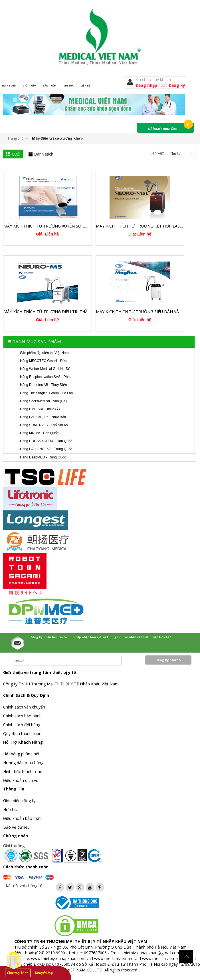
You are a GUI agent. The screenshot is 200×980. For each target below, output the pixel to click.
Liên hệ (85, 85)
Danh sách (44, 154)
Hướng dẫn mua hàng (23, 763)
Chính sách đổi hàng (22, 725)
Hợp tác (10, 809)
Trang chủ (15, 138)
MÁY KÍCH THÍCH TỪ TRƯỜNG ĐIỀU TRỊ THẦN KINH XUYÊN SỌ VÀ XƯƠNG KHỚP (80, 312)
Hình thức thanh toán (23, 771)
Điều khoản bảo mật (22, 818)
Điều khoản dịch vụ (21, 780)
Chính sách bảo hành (22, 716)
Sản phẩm (50, 85)
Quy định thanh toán (22, 734)
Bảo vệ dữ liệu (16, 827)
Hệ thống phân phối (21, 754)
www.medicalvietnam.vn (116, 958)
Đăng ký (177, 85)
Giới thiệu (29, 85)
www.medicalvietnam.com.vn (169, 958)
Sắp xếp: (157, 153)
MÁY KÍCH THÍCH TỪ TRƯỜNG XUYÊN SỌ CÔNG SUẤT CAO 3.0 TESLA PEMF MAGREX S (85, 226)
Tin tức (68, 85)
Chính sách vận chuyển (24, 707)
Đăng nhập (147, 85)
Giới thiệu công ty (19, 801)
